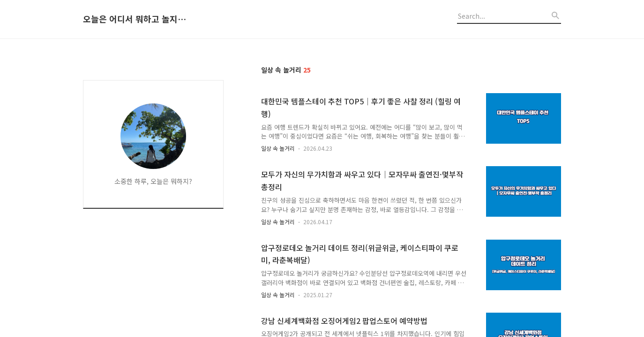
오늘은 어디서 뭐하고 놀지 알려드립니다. (135, 19)
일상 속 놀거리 (278, 148)
